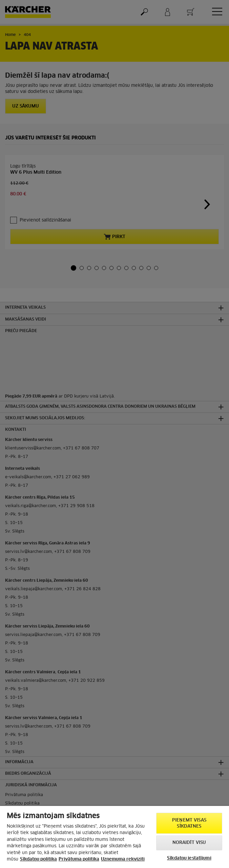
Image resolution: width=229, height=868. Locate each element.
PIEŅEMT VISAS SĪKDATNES (189, 823)
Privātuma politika (79, 859)
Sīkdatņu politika (38, 859)
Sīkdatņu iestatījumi (189, 858)
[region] (114, 837)
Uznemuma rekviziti (123, 859)
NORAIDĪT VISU (189, 843)
